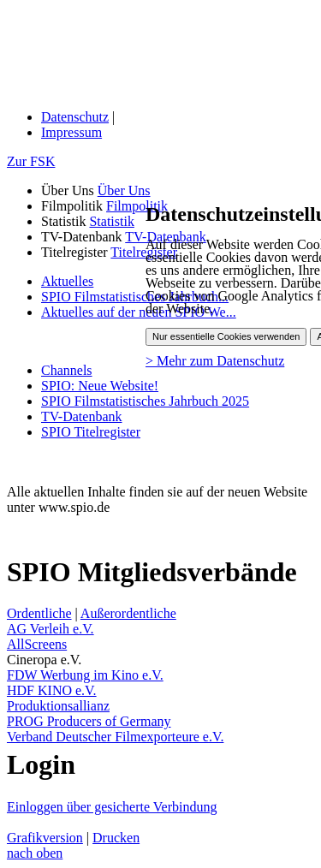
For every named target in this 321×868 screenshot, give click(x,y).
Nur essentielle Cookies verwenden (226, 336)
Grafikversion (45, 838)
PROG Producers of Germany (89, 721)
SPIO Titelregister (91, 432)
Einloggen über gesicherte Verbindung (112, 807)
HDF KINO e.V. (52, 690)
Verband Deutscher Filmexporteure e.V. (115, 737)
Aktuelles (67, 281)
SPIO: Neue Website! (100, 386)
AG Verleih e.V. (51, 629)
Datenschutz (75, 117)
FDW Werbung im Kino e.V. (85, 675)
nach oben (35, 853)
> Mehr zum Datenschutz (215, 361)
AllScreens (37, 644)
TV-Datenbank (82, 416)
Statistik (111, 221)
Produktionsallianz (58, 706)
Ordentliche (39, 613)
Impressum (71, 132)
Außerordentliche (128, 613)
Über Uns (124, 190)
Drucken (116, 838)
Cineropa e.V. (44, 660)
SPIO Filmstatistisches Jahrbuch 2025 (145, 401)
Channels (67, 370)
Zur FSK (31, 161)
